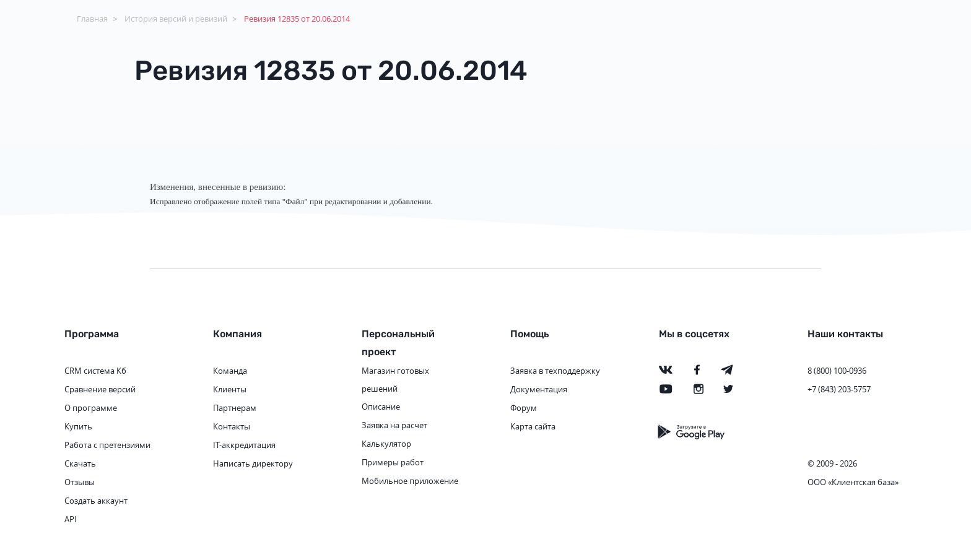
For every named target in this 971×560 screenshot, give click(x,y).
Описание (381, 407)
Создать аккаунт (96, 501)
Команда (230, 371)
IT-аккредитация (244, 445)
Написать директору (253, 463)
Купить (78, 426)
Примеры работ (393, 462)
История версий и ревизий (176, 19)
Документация (539, 389)
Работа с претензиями (107, 445)
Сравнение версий (100, 389)
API (71, 519)
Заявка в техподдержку (555, 371)
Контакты (232, 426)
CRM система (89, 371)
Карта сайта (533, 426)
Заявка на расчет (394, 425)
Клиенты (230, 389)
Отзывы (80, 482)
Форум (524, 408)
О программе (91, 408)
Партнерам (235, 408)
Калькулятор (386, 444)
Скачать (80, 463)
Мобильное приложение (410, 481)
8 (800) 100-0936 (837, 371)
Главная (92, 19)
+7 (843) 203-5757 (839, 389)
